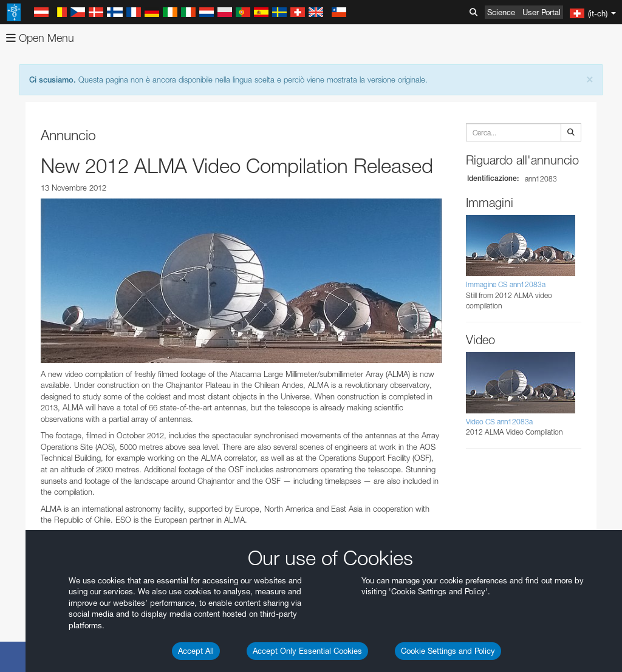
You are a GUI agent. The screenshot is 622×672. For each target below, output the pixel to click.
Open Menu (40, 38)
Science (501, 12)
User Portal (542, 12)
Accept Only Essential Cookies (307, 651)
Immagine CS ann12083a (506, 284)
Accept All (196, 651)
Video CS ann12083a (499, 422)
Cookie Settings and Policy (448, 651)
